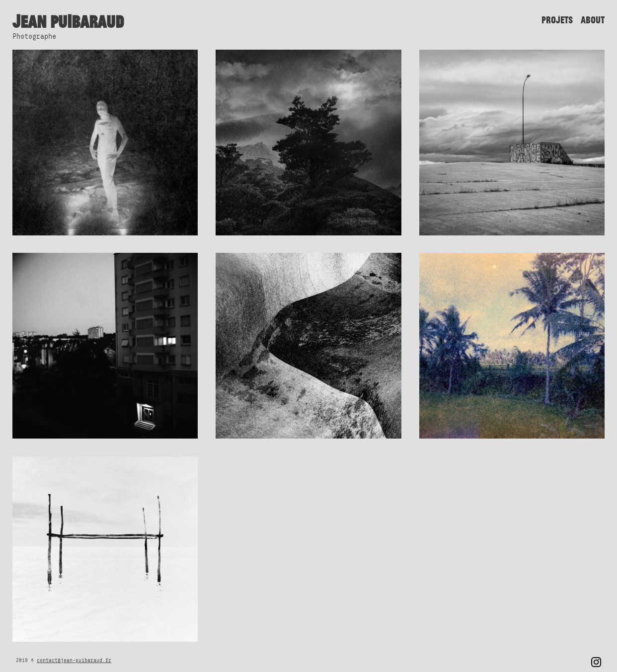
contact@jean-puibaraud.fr (74, 660)
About (593, 20)
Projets (557, 20)
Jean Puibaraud (68, 21)
